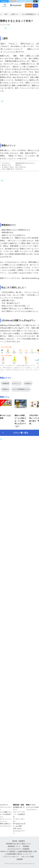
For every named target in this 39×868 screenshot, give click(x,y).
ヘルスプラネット (32, 810)
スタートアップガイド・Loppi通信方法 (19, 814)
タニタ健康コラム (6, 812)
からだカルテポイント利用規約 (19, 849)
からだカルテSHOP (32, 807)
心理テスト (15, 13)
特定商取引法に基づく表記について (19, 844)
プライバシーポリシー (11, 857)
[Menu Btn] (5, 5)
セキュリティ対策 (28, 857)
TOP (6, 13)
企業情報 (20, 859)
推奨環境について (14, 846)
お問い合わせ (29, 6)
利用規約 (26, 846)
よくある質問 (17, 826)
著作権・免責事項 (19, 841)
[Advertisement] (21, 29)
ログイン (35, 6)
